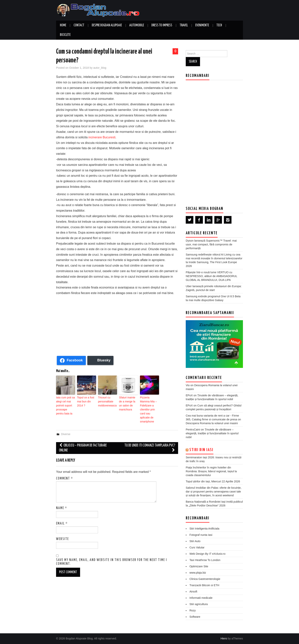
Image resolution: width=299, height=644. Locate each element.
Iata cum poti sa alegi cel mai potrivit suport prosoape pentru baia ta (64, 404)
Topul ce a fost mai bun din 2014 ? (86, 401)
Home (63, 25)
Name (62, 497)
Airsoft (193, 592)
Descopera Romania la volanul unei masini (212, 423)
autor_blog (100, 68)
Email (62, 513)
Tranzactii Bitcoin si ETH (204, 585)
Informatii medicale (201, 598)
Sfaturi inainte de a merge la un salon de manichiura (128, 402)
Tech (219, 25)
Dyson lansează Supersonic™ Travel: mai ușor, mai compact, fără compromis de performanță (211, 244)
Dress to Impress (162, 25)
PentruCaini (193, 430)
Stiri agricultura (199, 604)
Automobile (137, 25)
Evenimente (202, 25)
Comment (65, 468)
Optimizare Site (199, 566)
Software (195, 617)
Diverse (66, 423)
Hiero (224, 638)
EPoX (189, 395)
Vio (188, 385)
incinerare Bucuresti (102, 137)
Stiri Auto (195, 541)
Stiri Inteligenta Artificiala (204, 529)
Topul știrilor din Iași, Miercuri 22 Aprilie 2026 (213, 481)
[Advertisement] (117, 325)
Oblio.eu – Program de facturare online (83, 437)
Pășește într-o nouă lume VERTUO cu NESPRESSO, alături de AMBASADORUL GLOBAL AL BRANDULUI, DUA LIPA (211, 276)
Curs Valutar (197, 547)
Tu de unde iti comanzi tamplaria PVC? (150, 437)
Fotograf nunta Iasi (201, 535)
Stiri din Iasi (201, 450)
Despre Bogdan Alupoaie (107, 25)
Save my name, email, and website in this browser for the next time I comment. (112, 551)
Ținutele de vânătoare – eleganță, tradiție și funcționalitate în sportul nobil (212, 433)
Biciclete (65, 35)
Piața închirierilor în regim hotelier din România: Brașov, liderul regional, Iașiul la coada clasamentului (211, 471)
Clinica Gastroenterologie (205, 579)
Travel (184, 25)
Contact (79, 25)
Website (62, 528)
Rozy (193, 610)
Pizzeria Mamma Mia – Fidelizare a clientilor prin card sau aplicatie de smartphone (149, 404)
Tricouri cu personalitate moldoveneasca (106, 401)
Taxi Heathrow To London (205, 560)
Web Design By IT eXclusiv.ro (207, 554)
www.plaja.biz (198, 573)
